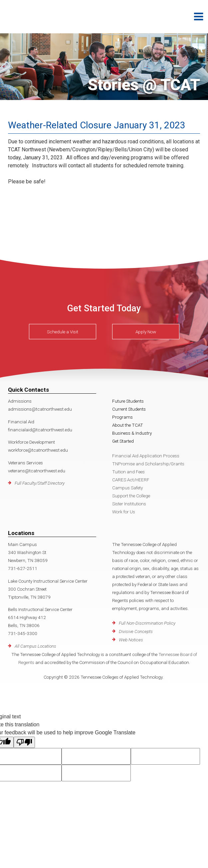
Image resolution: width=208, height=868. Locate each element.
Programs (122, 417)
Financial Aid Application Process (146, 456)
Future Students (128, 401)
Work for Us (124, 512)
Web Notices (131, 640)
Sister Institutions (129, 504)
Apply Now (146, 332)
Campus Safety (127, 488)
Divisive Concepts (136, 631)
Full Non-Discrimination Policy (147, 623)
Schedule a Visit (63, 332)
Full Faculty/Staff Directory (40, 483)
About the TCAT (128, 425)
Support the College (131, 496)
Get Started (123, 441)
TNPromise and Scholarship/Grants (148, 464)
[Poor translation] (24, 742)
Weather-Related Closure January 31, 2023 (97, 125)
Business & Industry (132, 433)
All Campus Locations (35, 646)
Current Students (129, 409)
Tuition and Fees (128, 472)
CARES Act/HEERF (131, 480)
